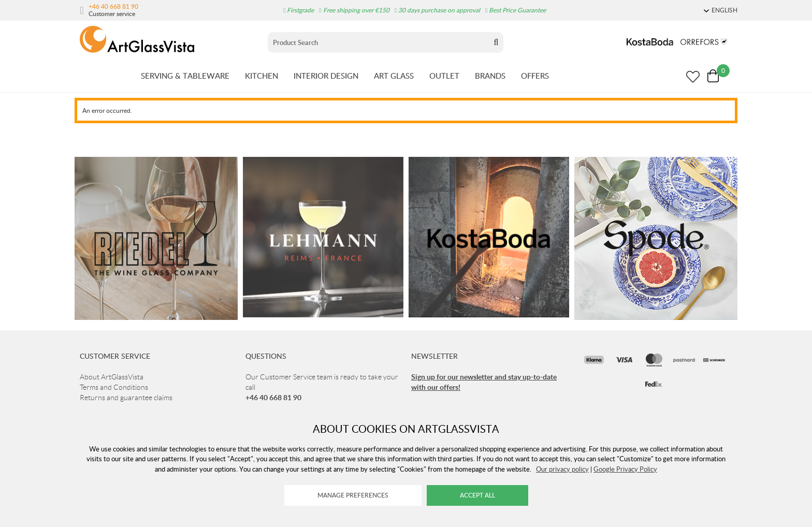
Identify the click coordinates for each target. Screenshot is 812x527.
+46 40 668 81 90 (113, 6)
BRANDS (490, 76)
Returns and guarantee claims (126, 398)
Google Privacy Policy (625, 469)
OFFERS (535, 76)
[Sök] (378, 42)
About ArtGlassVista (112, 377)
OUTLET (444, 76)
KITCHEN (262, 76)
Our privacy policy (562, 469)
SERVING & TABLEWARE (185, 76)
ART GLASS (394, 76)
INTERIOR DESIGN (326, 76)
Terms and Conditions (114, 387)
